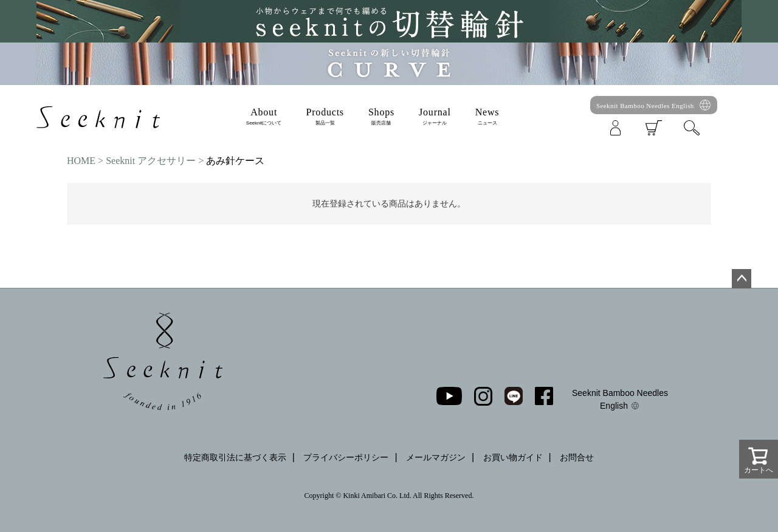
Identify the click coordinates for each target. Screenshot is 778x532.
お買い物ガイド (513, 457)
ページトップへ (742, 279)
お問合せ (577, 457)
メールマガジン (436, 457)
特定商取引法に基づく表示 (235, 457)
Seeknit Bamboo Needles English (645, 106)
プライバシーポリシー (346, 457)
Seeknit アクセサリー (151, 161)
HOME (81, 161)
